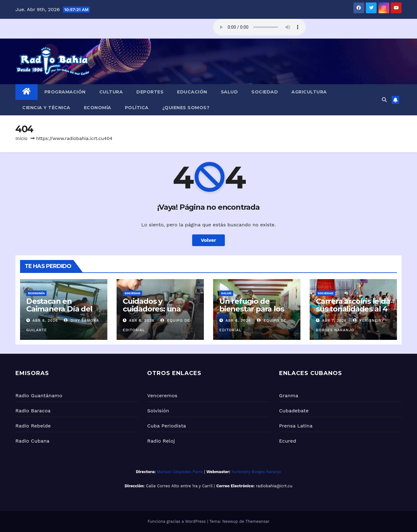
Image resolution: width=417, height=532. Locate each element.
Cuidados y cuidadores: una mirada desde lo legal (152, 313)
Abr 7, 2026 (334, 320)
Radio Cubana (32, 441)
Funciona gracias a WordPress (177, 521)
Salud (229, 92)
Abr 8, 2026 (45, 320)
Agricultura (309, 92)
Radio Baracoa (33, 411)
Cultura (111, 92)
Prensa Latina (296, 426)
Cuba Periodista (167, 426)
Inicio (21, 138)
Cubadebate (294, 411)
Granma (289, 396)
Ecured (288, 441)
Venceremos (162, 396)
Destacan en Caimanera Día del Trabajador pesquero (59, 313)
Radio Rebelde (33, 426)
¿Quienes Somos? (186, 108)
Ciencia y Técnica (46, 108)
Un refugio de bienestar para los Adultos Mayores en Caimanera (255, 313)
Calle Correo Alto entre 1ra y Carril (179, 486)
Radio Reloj (161, 441)
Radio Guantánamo (39, 396)
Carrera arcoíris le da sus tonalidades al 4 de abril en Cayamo (353, 309)
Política (137, 108)
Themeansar (258, 521)
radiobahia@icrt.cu (274, 486)
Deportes (150, 92)
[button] (384, 100)
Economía (98, 108)
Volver (208, 240)
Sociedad (265, 92)
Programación (65, 92)
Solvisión (158, 411)
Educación (192, 92)
